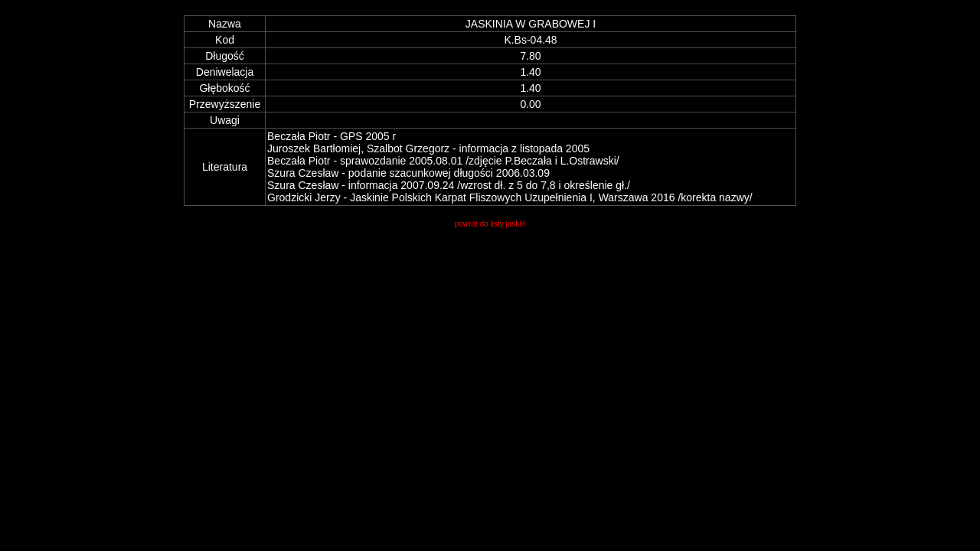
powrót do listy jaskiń (490, 224)
